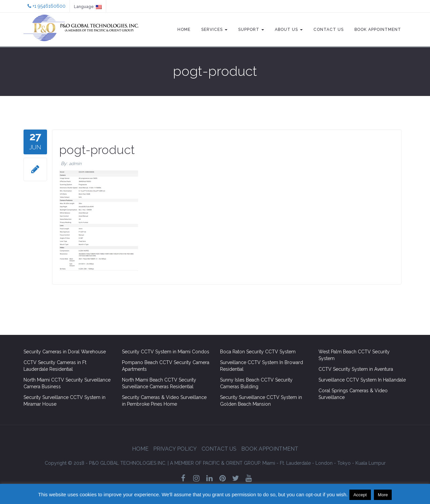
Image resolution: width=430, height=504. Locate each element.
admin (75, 164)
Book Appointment (378, 30)
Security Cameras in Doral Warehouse (65, 352)
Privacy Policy (175, 449)
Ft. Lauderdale (295, 463)
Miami (269, 463)
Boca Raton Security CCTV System (258, 352)
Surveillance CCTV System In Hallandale (362, 380)
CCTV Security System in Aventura (356, 369)
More (383, 495)
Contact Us (329, 30)
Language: (88, 7)
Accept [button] (360, 495)
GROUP (216, 463)
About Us (289, 30)
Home (184, 30)
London (324, 463)
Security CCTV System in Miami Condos (166, 352)
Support (251, 30)
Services (214, 30)
